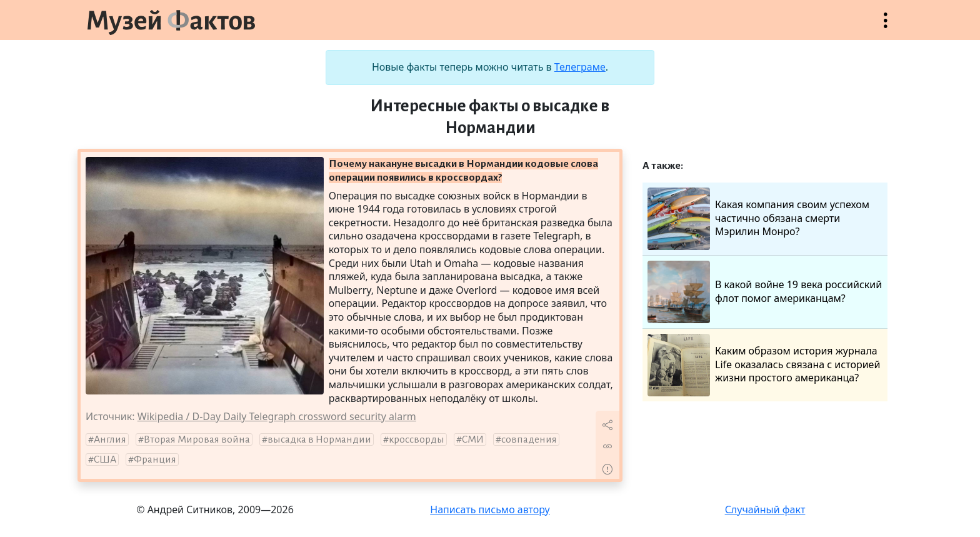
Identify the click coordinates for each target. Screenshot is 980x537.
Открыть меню (886, 27)
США (105, 459)
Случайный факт (765, 509)
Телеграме (580, 67)
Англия (110, 439)
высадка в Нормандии (319, 439)
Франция (155, 459)
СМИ (473, 439)
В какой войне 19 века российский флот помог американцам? (765, 292)
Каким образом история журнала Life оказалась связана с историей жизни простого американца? (764, 365)
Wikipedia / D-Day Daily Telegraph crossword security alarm (277, 416)
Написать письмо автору (490, 509)
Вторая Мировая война (197, 439)
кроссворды (417, 439)
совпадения (529, 439)
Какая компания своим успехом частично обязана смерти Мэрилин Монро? (758, 219)
